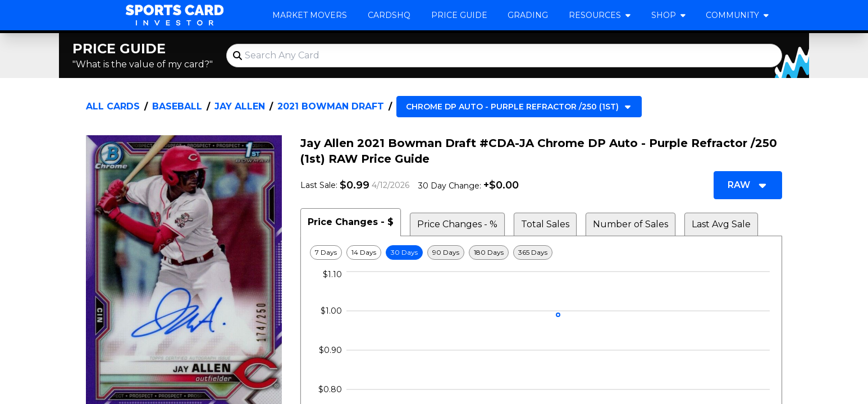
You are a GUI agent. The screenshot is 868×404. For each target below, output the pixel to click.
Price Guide (459, 15)
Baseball (177, 106)
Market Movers (310, 15)
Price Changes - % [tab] (457, 224)
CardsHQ (389, 15)
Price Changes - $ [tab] (351, 222)
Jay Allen (240, 106)
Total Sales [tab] (545, 224)
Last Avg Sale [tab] (721, 224)
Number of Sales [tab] (631, 224)
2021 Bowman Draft (331, 106)
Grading (528, 15)
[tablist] (541, 222)
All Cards (113, 106)
